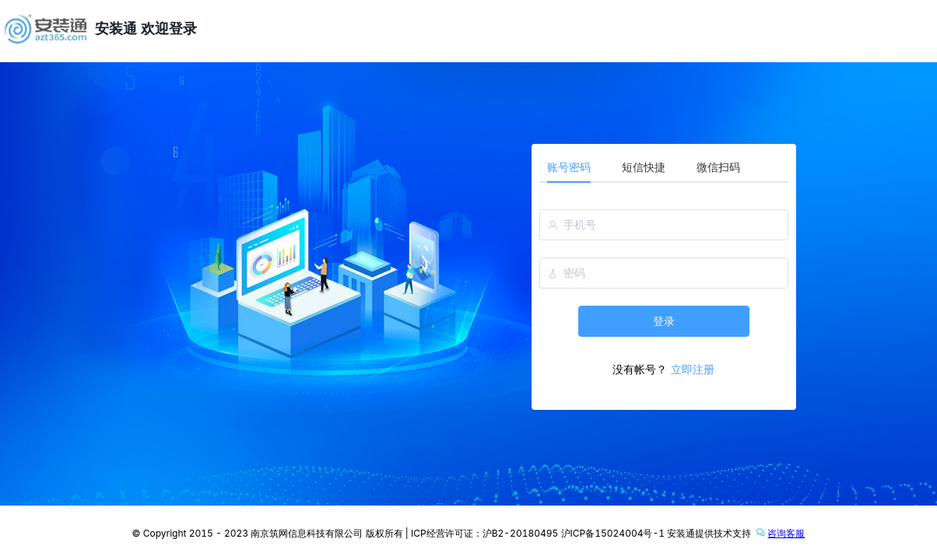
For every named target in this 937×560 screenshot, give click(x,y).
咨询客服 (779, 532)
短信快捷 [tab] (644, 167)
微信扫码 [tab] (718, 167)
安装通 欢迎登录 (146, 28)
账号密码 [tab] (569, 167)
